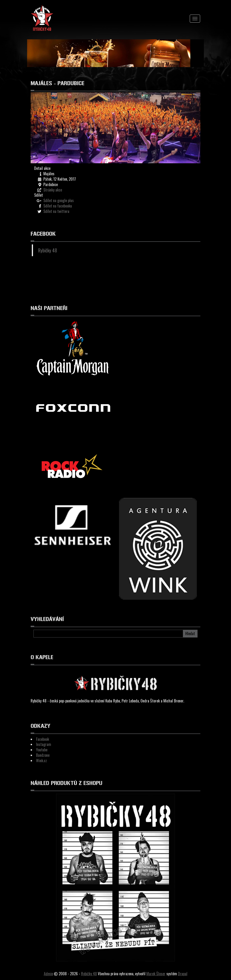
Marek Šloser (156, 974)
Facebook (43, 739)
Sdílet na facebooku (58, 206)
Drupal (183, 974)
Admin (48, 974)
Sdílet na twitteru (56, 211)
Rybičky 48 (48, 250)
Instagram (44, 744)
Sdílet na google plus (59, 200)
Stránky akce (53, 190)
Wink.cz (41, 761)
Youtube (42, 750)
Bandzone (43, 755)
